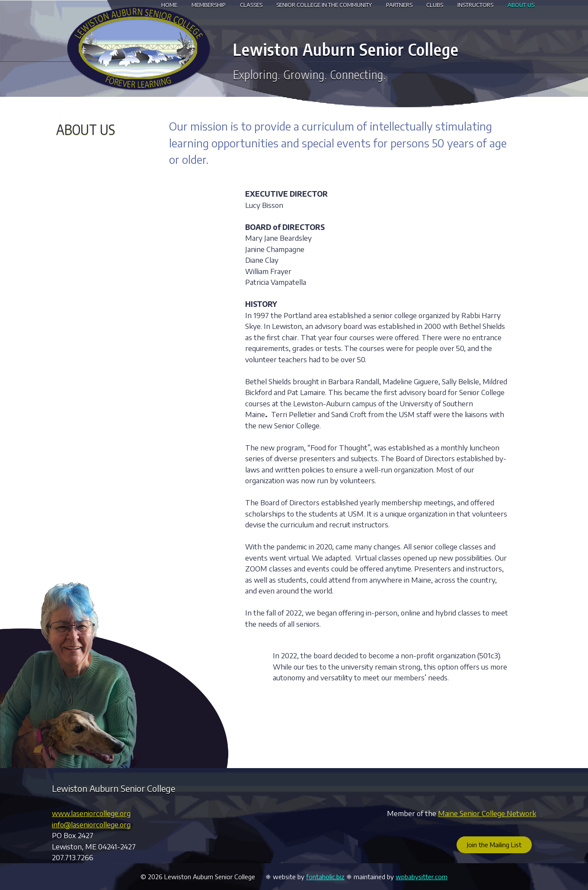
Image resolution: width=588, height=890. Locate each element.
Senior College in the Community (324, 5)
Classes (251, 5)
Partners (399, 5)
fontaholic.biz (325, 877)
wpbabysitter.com (422, 877)
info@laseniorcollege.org (91, 824)
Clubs (435, 5)
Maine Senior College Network (487, 813)
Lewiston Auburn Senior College (346, 49)
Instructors (475, 5)
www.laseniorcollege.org (91, 813)
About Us (521, 5)
